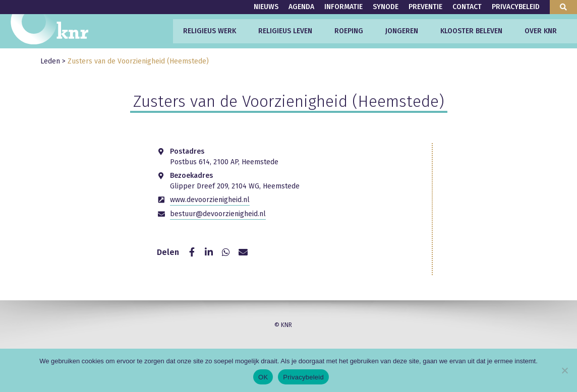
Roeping (349, 31)
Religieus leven (285, 31)
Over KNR (541, 31)
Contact (467, 7)
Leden (50, 61)
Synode (386, 7)
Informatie (343, 7)
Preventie (425, 7)
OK (263, 377)
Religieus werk (210, 31)
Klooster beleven (471, 31)
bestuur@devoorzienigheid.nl (218, 214)
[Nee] (564, 370)
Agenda (301, 7)
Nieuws (266, 7)
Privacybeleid (516, 7)
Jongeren (402, 31)
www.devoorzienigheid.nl (210, 200)
